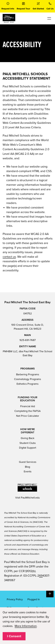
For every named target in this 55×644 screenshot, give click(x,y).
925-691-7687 (28, 340)
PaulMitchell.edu (30, 498)
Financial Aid (28, 406)
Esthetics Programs (27, 384)
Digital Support (28, 448)
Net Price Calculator (28, 416)
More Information (26, 626)
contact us (9, 257)
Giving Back (27, 438)
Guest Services (28, 462)
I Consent (14, 636)
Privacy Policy (15, 599)
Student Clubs (28, 443)
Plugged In (34, 599)
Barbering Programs (28, 374)
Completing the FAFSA (27, 411)
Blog (27, 467)
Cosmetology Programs (27, 379)
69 (41, 576)
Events (28, 471)
